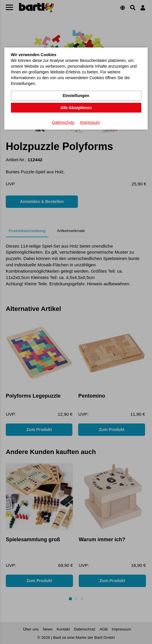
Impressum (90, 122)
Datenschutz (63, 122)
